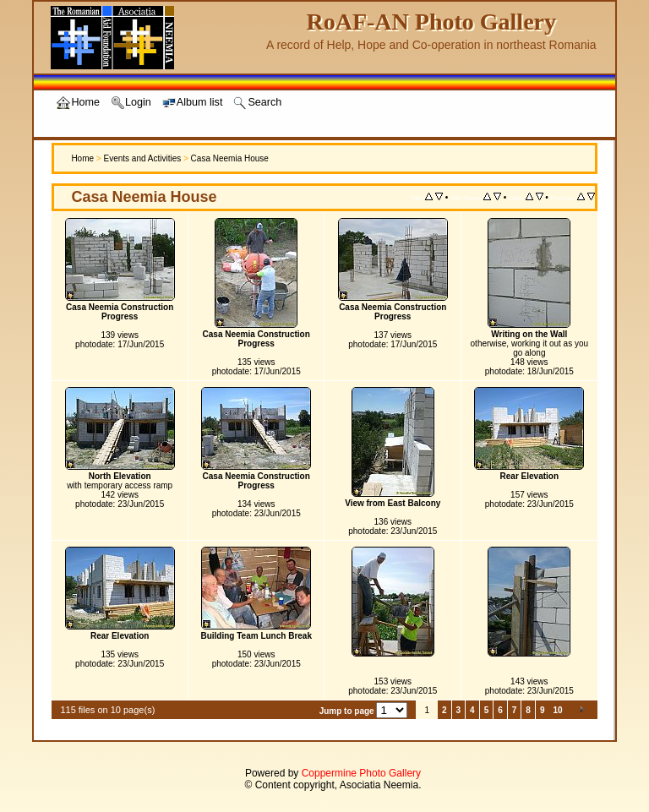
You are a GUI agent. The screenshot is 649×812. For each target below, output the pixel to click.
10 (557, 710)
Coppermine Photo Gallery (361, 773)
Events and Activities (142, 158)
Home (82, 158)
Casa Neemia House (230, 158)
